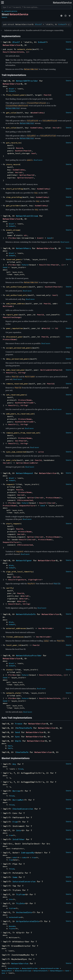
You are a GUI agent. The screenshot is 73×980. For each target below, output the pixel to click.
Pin (10, 238)
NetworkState (17, 52)
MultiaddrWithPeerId (51, 370)
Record (19, 148)
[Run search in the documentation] (36, 7)
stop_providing (14, 197)
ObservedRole (30, 463)
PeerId (47, 95)
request (10, 484)
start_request (13, 524)
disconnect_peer (14, 337)
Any (14, 764)
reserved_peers (14, 259)
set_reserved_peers (16, 395)
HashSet (19, 151)
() (27, 52)
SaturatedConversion (24, 881)
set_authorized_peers (17, 287)
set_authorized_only (17, 295)
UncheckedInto (24, 912)
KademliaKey (38, 113)
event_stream (13, 230)
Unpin (18, 741)
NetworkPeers (23, 248)
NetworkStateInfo (26, 614)
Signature (21, 580)
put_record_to (13, 143)
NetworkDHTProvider (27, 81)
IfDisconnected (25, 500)
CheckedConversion (23, 809)
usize (41, 452)
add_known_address (16, 304)
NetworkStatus (54, 675)
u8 (58, 128)
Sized (21, 769)
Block (11, 565)
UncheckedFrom (15, 917)
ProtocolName (9, 339)
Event (40, 238)
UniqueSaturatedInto (28, 921)
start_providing (14, 189)
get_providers (13, 206)
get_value (11, 113)
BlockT (39, 24)
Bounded (12, 926)
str (26, 235)
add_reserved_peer (16, 370)
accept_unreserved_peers (19, 348)
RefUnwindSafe (24, 728)
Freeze (19, 724)
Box (14, 238)
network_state (24, 49)
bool (34, 153)
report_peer (12, 315)
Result (6, 52)
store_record (13, 164)
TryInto (20, 903)
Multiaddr (8, 306)
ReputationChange (12, 317)
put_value (11, 128)
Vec (54, 128)
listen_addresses (15, 637)
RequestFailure (27, 506)
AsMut (24, 858)
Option (23, 175)
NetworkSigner (24, 560)
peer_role (11, 460)
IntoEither (19, 839)
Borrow (16, 791)
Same (15, 877)
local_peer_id (13, 645)
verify (9, 588)
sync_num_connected (16, 452)
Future (25, 265)
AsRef (15, 858)
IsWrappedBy (28, 853)
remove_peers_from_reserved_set (23, 433)
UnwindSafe (22, 752)
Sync (17, 737)
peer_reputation (14, 328)
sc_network (6, 11)
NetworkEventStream (27, 216)
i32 (56, 328)
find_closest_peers (16, 95)
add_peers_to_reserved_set (20, 414)
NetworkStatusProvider (29, 655)
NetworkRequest (25, 473)
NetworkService (62, 3)
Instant (29, 178)
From (15, 822)
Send (49, 238)
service (14, 11)
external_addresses (16, 628)
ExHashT (62, 24)
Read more (38, 160)
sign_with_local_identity (19, 572)
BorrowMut (18, 800)
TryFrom (20, 894)
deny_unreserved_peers (18, 359)
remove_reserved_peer (17, 384)
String (22, 373)
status (9, 670)
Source (4, 17)
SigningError (35, 580)
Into (19, 830)
